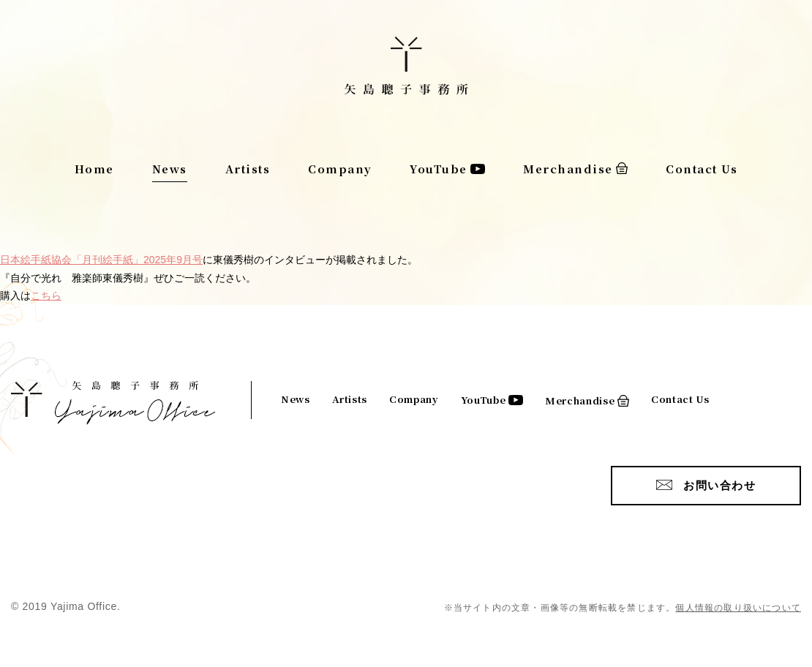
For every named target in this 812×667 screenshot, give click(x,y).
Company (340, 169)
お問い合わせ (719, 485)
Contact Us (702, 169)
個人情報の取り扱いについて (738, 608)
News (170, 169)
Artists (248, 169)
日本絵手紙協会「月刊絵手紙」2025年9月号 (101, 260)
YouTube (439, 169)
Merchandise (568, 169)
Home (94, 169)
